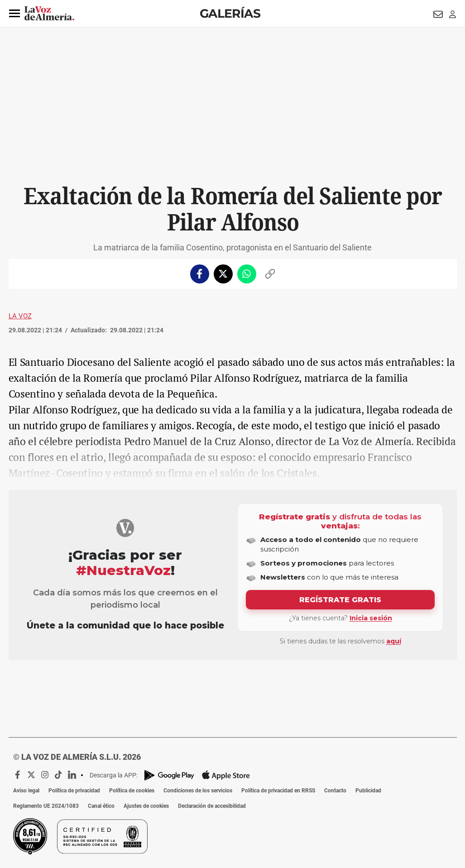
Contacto (335, 791)
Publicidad (368, 791)
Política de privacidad (74, 791)
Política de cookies (132, 791)
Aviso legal (26, 791)
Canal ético (101, 806)
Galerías (230, 13)
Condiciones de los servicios (198, 791)
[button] (14, 14)
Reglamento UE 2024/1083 (46, 806)
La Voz (20, 316)
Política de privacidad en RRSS (278, 791)
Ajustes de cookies (146, 806)
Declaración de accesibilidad (212, 806)
